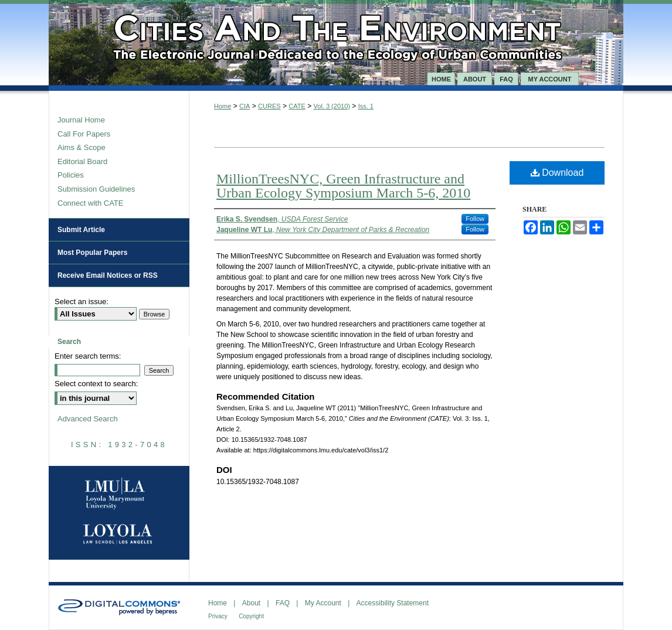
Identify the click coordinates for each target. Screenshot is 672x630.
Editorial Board (82, 161)
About (251, 603)
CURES (269, 106)
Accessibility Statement (393, 603)
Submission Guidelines (96, 189)
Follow (475, 219)
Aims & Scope (82, 147)
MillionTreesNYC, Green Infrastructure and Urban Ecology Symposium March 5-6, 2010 (343, 186)
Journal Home (81, 120)
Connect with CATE (90, 203)
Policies (71, 175)
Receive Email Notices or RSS (108, 275)
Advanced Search (88, 419)
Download (557, 173)
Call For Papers (84, 134)
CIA (245, 106)
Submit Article (81, 230)
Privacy (218, 616)
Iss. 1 (366, 106)
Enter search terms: (88, 356)
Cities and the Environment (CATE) (336, 36)
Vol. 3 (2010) (332, 106)
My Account (323, 603)
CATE (297, 106)
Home (223, 106)
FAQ (283, 603)
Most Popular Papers (92, 253)
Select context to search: (96, 384)
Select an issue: (82, 302)
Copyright (251, 616)
